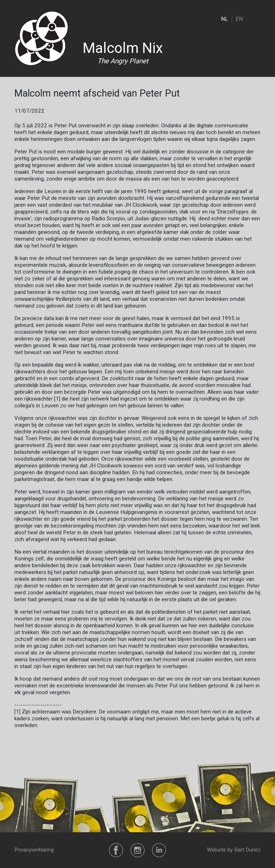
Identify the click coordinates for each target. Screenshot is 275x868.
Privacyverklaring (34, 850)
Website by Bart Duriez (234, 850)
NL (225, 19)
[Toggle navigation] (256, 19)
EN (239, 19)
